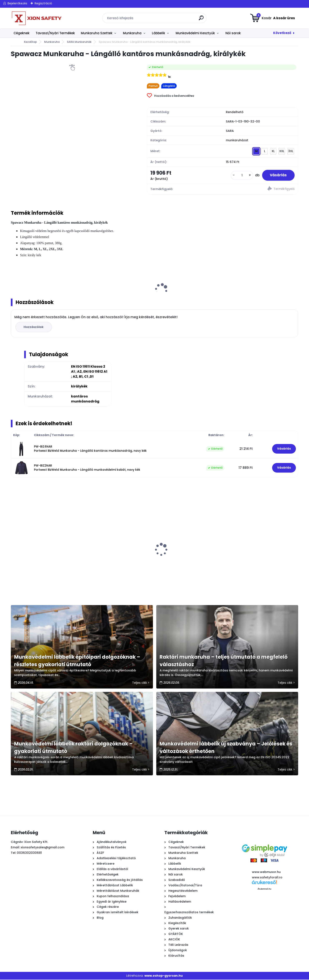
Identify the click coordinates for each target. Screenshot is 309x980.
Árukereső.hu (264, 889)
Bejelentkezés (17, 3)
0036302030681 (29, 853)
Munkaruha (132, 33)
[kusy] (241, 175)
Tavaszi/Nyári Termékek (55, 33)
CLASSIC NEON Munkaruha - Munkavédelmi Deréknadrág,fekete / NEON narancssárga (43, 562)
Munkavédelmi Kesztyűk (195, 33)
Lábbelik (158, 33)
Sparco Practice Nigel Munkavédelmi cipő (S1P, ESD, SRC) (259, 560)
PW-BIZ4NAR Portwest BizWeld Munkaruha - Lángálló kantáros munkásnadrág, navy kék (90, 449)
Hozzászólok (34, 327)
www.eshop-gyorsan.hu (164, 976)
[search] (202, 20)
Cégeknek (21, 33)
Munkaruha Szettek (97, 33)
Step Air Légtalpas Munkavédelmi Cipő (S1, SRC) (189, 560)
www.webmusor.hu (266, 872)
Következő (282, 33)
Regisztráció (43, 3)
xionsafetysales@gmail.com (43, 848)
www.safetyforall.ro (267, 878)
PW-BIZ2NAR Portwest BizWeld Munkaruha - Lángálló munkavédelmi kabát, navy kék (87, 468)
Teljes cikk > (141, 683)
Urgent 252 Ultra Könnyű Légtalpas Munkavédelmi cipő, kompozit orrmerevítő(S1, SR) (114, 562)
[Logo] (36, 18)
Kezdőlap (30, 42)
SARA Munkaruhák (79, 42)
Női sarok (233, 33)
